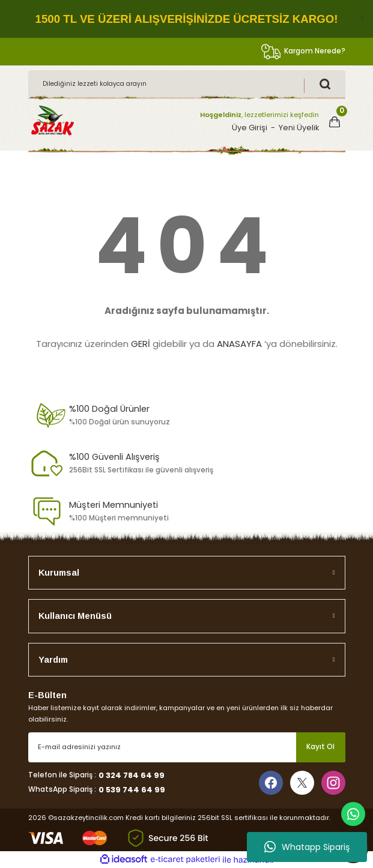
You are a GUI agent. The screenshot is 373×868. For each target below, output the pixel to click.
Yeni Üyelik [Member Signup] (299, 128)
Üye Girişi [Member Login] (250, 128)
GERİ (141, 344)
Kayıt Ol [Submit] (320, 747)
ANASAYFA (239, 344)
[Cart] (335, 122)
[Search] (187, 84)
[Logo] (52, 122)
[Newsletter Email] (187, 747)
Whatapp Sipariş (307, 847)
